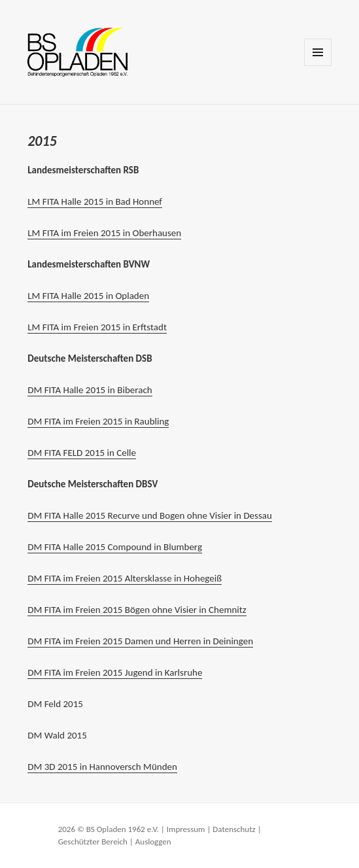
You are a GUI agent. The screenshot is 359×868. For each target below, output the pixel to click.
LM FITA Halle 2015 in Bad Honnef (95, 201)
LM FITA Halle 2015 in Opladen (88, 296)
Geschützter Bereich (93, 842)
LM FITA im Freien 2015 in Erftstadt (97, 327)
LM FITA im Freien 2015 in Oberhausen (104, 233)
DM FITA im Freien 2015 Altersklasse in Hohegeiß (125, 578)
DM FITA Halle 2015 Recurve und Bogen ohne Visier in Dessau (150, 515)
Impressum (186, 829)
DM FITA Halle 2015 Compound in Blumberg (115, 547)
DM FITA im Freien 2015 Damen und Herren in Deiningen (140, 641)
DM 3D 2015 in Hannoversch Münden (102, 767)
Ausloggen (153, 842)
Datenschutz (234, 829)
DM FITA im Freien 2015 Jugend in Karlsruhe (115, 672)
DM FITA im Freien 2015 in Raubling (98, 421)
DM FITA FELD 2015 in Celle (82, 453)
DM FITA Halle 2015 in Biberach (90, 390)
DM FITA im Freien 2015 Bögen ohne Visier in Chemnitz (137, 610)
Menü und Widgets (318, 66)
